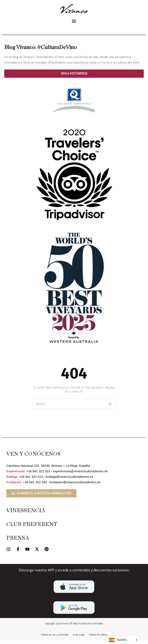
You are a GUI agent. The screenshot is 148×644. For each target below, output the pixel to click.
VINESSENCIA (26, 514)
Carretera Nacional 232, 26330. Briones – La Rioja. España (48, 469)
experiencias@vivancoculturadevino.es (80, 475)
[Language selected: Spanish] (123, 640)
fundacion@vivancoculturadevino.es (75, 486)
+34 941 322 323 (38, 475)
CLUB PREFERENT (32, 528)
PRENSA (18, 542)
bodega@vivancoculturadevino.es (69, 480)
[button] (74, 21)
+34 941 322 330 (35, 486)
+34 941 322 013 (31, 480)
